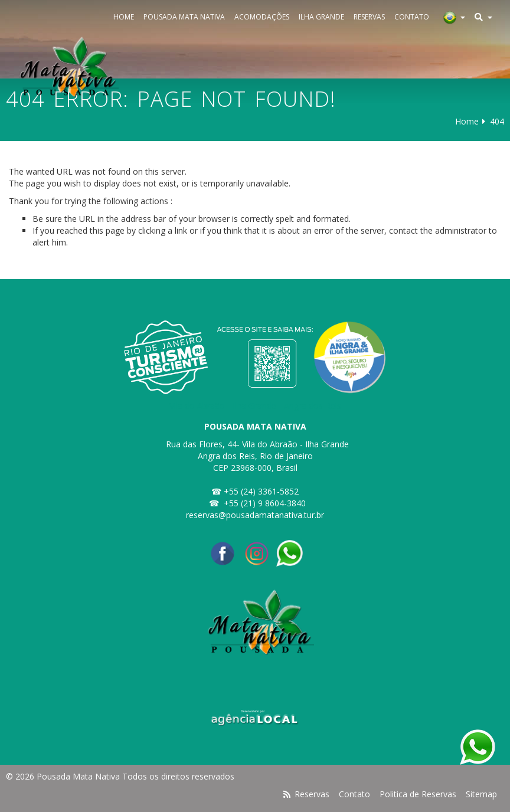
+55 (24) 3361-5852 (261, 491)
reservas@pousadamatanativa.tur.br (255, 515)
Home (124, 17)
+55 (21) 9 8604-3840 (265, 503)
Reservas (369, 17)
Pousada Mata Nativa (184, 17)
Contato (412, 17)
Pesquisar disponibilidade (115, 800)
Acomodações (262, 17)
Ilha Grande (321, 17)
